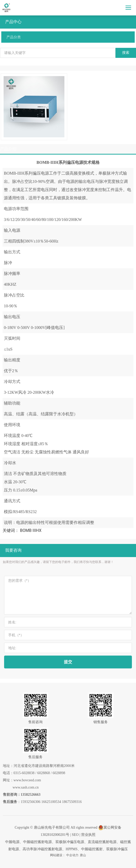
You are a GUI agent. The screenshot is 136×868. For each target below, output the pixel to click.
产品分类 (14, 37)
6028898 (59, 773)
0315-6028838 (24, 773)
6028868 (43, 773)
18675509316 (72, 802)
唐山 (83, 855)
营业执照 (88, 835)
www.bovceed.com (27, 780)
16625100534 (51, 802)
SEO (75, 835)
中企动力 (72, 855)
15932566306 (31, 802)
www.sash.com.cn (26, 787)
